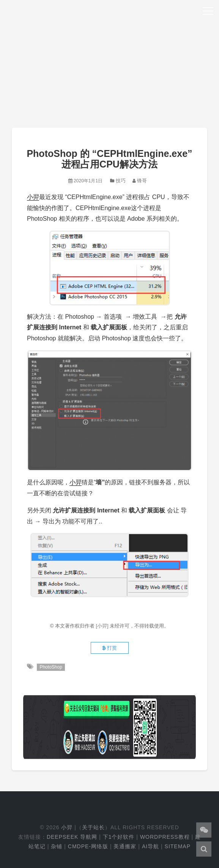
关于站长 (93, 827)
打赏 (109, 648)
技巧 (121, 181)
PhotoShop (51, 667)
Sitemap (178, 846)
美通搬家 (125, 846)
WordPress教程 (165, 837)
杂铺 (57, 846)
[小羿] (103, 626)
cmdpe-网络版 (88, 846)
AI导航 (150, 846)
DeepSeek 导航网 (72, 837)
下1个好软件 (119, 837)
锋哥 (142, 181)
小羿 (33, 197)
